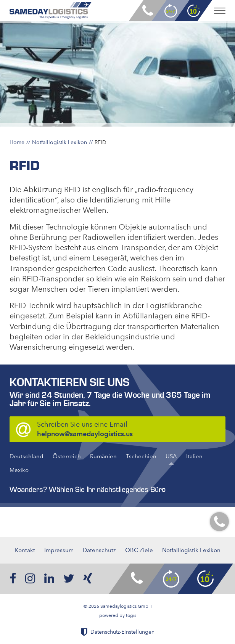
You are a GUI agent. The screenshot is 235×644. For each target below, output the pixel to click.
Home (17, 142)
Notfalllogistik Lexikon (60, 142)
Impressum (59, 550)
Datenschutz (99, 550)
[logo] (51, 10)
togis (131, 615)
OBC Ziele (139, 550)
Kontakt (25, 550)
